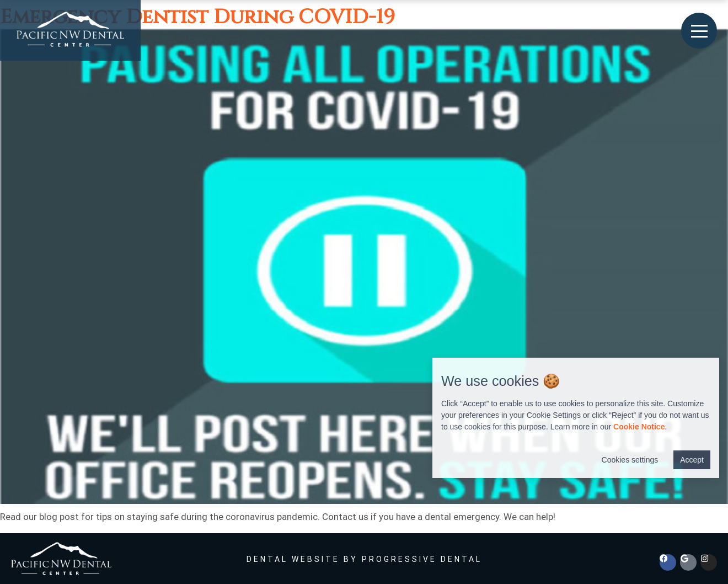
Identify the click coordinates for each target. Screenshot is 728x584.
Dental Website (293, 559)
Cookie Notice (639, 427)
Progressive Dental (422, 559)
